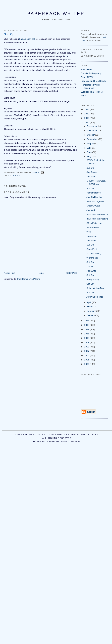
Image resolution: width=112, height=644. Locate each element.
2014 (87, 321)
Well (89, 232)
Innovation (91, 236)
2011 (87, 334)
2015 (87, 122)
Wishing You (92, 258)
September (93, 139)
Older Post (71, 273)
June (90, 152)
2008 (87, 347)
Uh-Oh (90, 266)
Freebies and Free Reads (93, 81)
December (92, 126)
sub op (16, 175)
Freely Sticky (93, 279)
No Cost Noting (94, 253)
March (90, 307)
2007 (87, 351)
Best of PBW (87, 77)
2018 (87, 109)
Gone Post (92, 249)
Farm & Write (93, 227)
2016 (87, 118)
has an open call (27, 39)
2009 (87, 342)
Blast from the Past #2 (97, 219)
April (89, 302)
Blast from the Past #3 (97, 214)
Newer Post (9, 273)
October (91, 135)
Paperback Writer (56, 14)
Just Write (91, 177)
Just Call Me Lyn (94, 197)
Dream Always (93, 206)
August (91, 144)
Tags (83, 96)
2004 (87, 364)
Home (41, 273)
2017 (87, 114)
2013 (87, 325)
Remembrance (94, 193)
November (92, 131)
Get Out (90, 284)
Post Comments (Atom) (29, 279)
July (89, 148)
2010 (87, 338)
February (92, 311)
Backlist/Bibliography (91, 73)
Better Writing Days (96, 288)
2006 (87, 355)
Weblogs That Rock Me (92, 92)
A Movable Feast (95, 297)
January (91, 315)
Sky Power (92, 172)
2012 (87, 329)
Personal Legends (95, 201)
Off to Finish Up (94, 223)
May (89, 157)
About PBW (87, 70)
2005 (87, 360)
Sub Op (90, 168)
